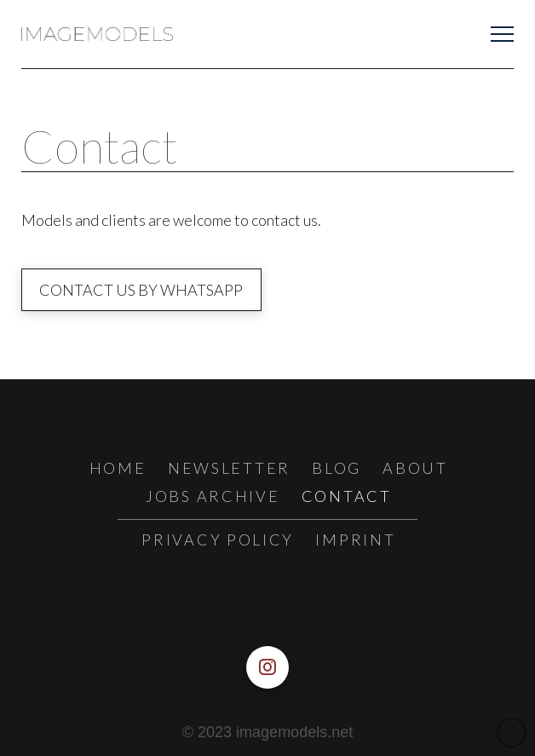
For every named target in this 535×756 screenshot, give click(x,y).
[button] (502, 35)
